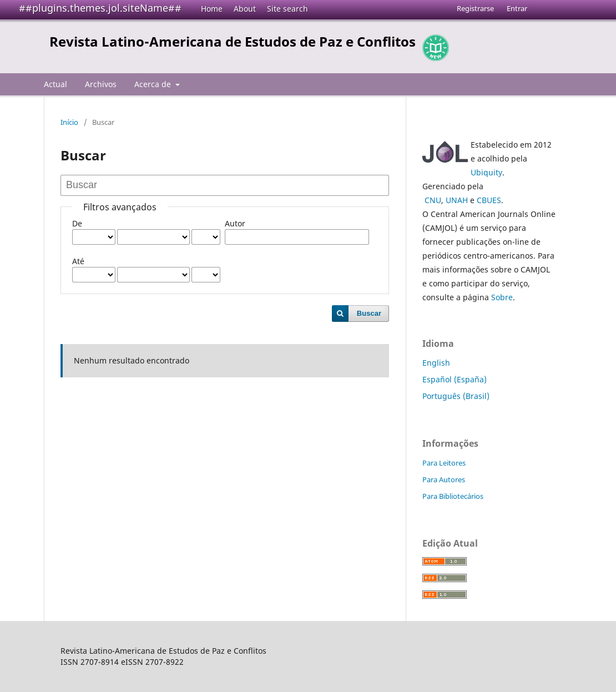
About (245, 9)
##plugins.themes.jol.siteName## (100, 8)
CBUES (489, 200)
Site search (287, 9)
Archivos (101, 84)
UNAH (457, 200)
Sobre (502, 297)
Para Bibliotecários (453, 496)
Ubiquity (486, 172)
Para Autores (444, 479)
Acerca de (154, 84)
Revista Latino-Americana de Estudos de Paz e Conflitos (233, 41)
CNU (433, 200)
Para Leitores (444, 463)
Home (212, 9)
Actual (55, 84)
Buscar (369, 313)
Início (69, 122)
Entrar (517, 8)
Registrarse (475, 8)
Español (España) (455, 379)
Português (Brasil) (456, 396)
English (436, 363)
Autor (235, 223)
